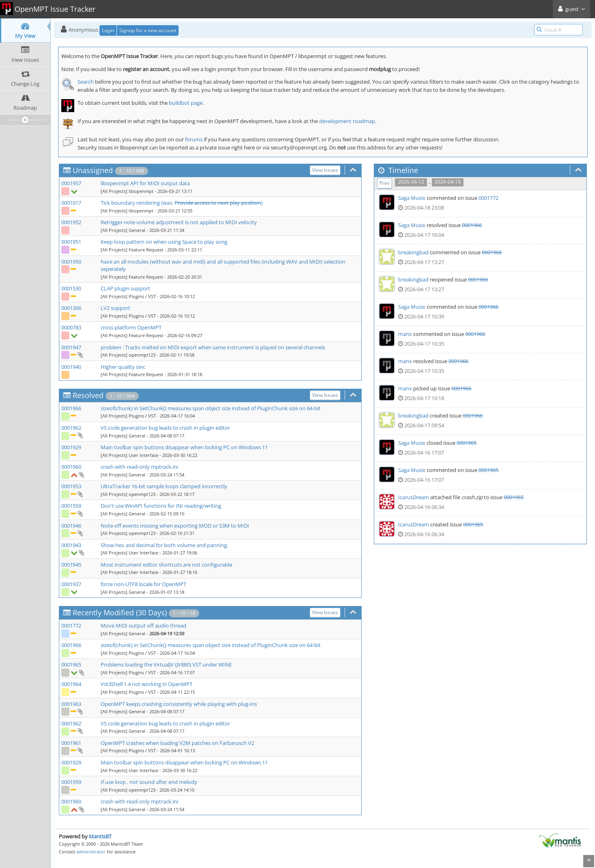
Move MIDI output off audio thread (143, 626)
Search (86, 82)
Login (108, 30)
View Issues (325, 170)
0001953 (71, 486)
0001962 (71, 428)
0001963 (71, 704)
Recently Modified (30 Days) (120, 613)
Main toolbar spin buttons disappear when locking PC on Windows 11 (184, 447)
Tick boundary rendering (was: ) (182, 203)
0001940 (71, 367)
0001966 (71, 408)
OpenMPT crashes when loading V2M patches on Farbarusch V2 (177, 743)
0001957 (71, 183)
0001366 (71, 308)
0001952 (71, 222)
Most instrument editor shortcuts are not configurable (166, 565)
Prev (385, 183)
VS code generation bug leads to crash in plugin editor (165, 428)
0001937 (71, 584)
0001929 (71, 447)
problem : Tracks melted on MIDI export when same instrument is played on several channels (213, 347)
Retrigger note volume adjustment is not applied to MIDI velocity (179, 222)
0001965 (71, 665)
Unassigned (93, 170)
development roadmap (347, 121)
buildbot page (186, 103)
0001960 (71, 467)
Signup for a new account (148, 30)
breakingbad (413, 252)
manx (405, 334)
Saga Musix (412, 198)
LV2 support (115, 308)
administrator (91, 852)
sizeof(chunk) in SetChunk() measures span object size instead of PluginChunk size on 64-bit (211, 408)
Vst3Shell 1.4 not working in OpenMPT (147, 684)
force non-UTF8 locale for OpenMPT (143, 584)
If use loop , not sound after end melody (149, 782)
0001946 (71, 526)
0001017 (71, 203)
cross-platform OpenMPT (131, 327)
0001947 (71, 347)
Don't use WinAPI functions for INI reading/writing (161, 506)
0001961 (71, 743)
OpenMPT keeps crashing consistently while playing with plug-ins (179, 704)
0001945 (71, 565)
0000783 (71, 327)
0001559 (71, 506)
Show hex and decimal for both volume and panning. (164, 545)
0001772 (71, 626)
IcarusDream (414, 497)
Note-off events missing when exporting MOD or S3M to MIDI (175, 526)
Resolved (88, 395)
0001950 (71, 262)
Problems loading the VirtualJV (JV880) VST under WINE (166, 665)
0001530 (71, 288)
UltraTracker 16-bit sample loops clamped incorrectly (164, 486)
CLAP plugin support (125, 288)
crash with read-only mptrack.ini (139, 467)
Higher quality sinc (123, 367)
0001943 (71, 545)
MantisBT (100, 836)
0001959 (71, 782)
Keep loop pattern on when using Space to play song (164, 242)
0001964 (71, 684)
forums (194, 139)
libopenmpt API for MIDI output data (145, 183)
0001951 (71, 242)
